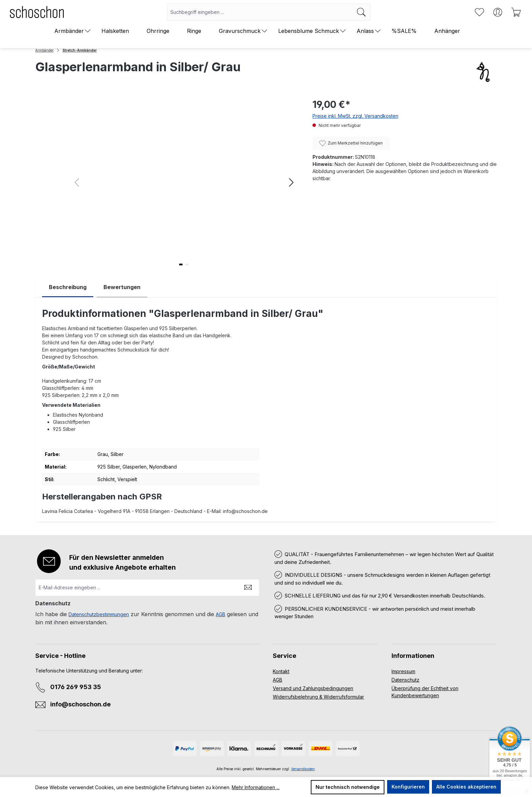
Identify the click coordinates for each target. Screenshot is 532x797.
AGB (221, 614)
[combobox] (260, 12)
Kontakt (281, 671)
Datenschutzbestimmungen (99, 614)
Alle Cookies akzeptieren (466, 787)
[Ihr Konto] (498, 12)
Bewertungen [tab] (122, 287)
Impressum (403, 671)
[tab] (68, 287)
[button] (291, 182)
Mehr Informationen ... (256, 787)
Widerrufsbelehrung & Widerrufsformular (318, 697)
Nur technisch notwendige (348, 787)
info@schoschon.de (80, 704)
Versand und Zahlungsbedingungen (313, 688)
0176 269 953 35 (76, 687)
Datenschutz (405, 680)
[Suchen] (362, 12)
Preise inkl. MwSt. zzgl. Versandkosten (355, 116)
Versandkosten (303, 769)
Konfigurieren (408, 787)
